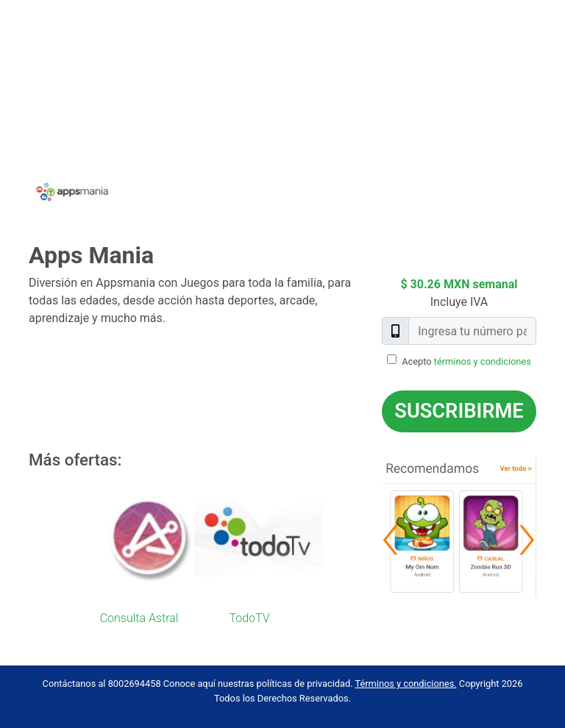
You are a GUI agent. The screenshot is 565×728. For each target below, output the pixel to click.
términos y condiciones (483, 361)
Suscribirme (459, 411)
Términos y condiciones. (405, 684)
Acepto (466, 361)
